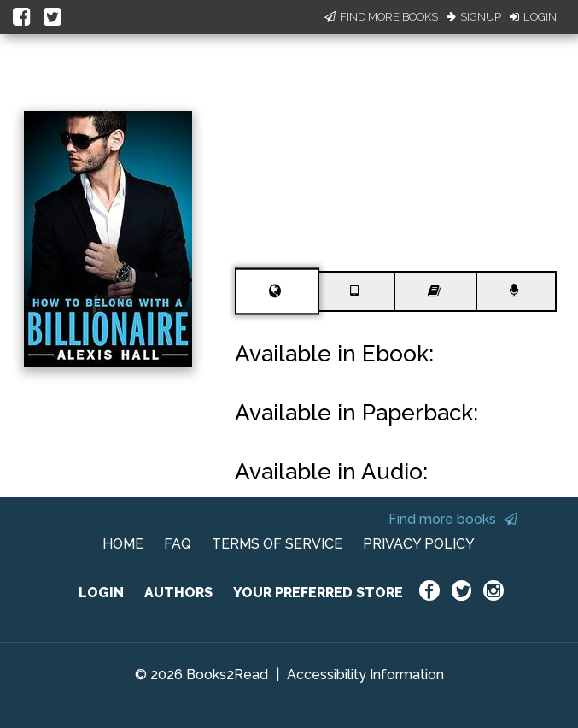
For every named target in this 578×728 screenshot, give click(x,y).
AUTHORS (178, 593)
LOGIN (101, 593)
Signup (474, 17)
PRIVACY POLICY (419, 544)
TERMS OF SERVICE (277, 544)
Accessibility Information (365, 675)
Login (533, 17)
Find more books (453, 519)
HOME (123, 544)
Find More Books (381, 17)
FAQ (178, 544)
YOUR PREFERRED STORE (318, 593)
